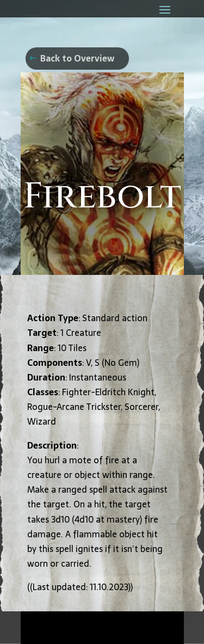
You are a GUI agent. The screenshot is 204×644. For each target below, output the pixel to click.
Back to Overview (77, 58)
